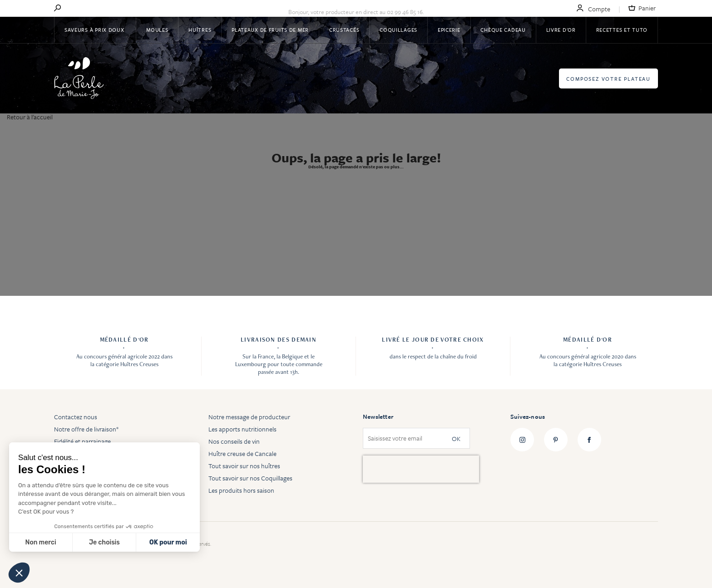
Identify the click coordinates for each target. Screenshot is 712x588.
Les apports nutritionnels (242, 429)
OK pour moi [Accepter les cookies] (168, 542)
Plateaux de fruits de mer (270, 30)
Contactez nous (76, 417)
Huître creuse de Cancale (242, 453)
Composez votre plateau (608, 79)
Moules (157, 30)
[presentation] (421, 469)
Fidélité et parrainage (82, 441)
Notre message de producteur (249, 417)
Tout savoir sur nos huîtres (244, 466)
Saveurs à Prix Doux (95, 30)
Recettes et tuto (622, 30)
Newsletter (378, 416)
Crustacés (344, 30)
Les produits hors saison (241, 490)
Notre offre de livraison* (86, 429)
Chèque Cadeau (503, 30)
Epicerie (449, 30)
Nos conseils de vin (234, 441)
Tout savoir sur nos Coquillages (250, 478)
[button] (19, 573)
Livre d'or (561, 30)
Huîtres (200, 30)
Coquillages (398, 30)
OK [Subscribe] (456, 439)
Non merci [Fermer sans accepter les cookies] (40, 542)
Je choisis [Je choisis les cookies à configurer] (104, 542)
